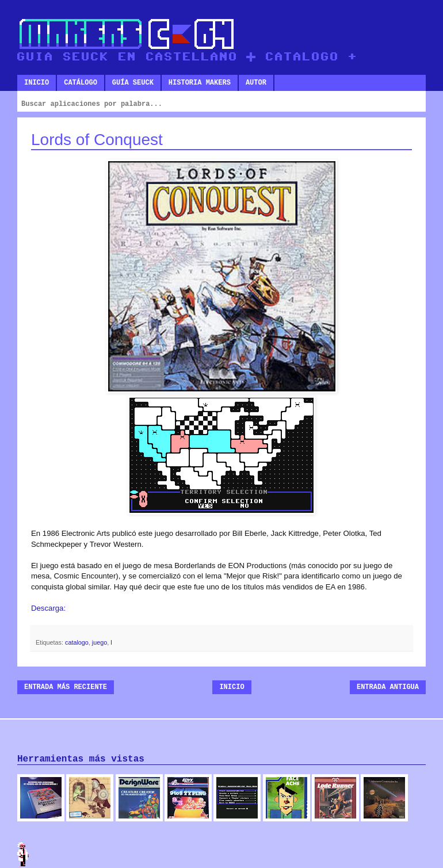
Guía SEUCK (133, 83)
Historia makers (200, 83)
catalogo (77, 642)
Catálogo (81, 83)
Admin (23, 854)
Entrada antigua (388, 687)
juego (100, 642)
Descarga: (48, 608)
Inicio (37, 83)
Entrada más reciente (66, 687)
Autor (256, 83)
